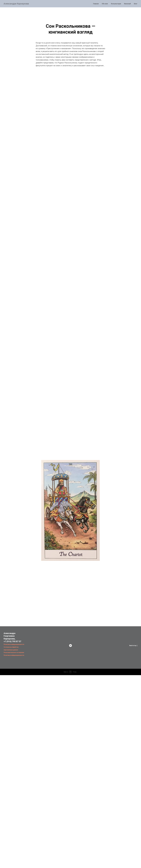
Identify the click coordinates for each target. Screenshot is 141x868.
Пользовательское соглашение (14, 652)
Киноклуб (127, 4)
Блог (136, 4)
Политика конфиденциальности (14, 644)
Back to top (133, 646)
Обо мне (105, 4)
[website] (70, 646)
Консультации (116, 4)
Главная (96, 4)
